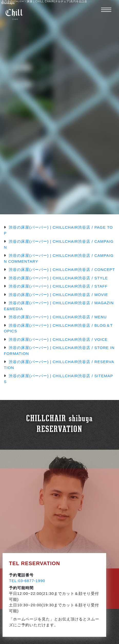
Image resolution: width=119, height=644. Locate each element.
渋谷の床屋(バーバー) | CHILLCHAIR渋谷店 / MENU (58, 317)
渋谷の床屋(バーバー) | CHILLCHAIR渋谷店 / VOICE (58, 339)
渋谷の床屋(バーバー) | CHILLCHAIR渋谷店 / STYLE (58, 278)
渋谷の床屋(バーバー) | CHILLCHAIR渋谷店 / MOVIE (58, 295)
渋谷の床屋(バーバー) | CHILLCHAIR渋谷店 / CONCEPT (62, 270)
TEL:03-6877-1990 (27, 581)
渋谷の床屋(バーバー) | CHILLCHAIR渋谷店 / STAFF (58, 286)
